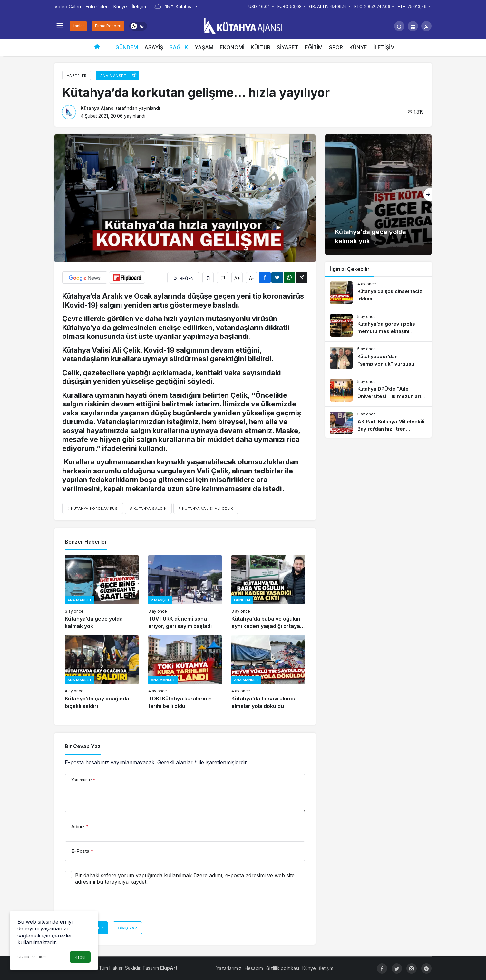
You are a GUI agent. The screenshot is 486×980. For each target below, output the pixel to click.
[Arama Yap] (399, 26)
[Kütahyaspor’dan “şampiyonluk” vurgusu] (378, 358)
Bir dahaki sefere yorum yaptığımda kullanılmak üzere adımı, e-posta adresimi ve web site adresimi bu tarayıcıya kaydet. (185, 879)
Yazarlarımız (229, 968)
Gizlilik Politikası (33, 957)
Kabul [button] (80, 957)
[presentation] (114, 906)
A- (252, 278)
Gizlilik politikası (283, 968)
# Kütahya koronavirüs (93, 509)
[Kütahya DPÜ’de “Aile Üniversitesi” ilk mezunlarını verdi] (378, 390)
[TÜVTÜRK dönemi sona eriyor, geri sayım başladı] (185, 592)
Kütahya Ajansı (98, 108)
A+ (237, 278)
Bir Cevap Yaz (83, 746)
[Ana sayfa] (97, 48)
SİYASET (288, 47)
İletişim (139, 7)
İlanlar (78, 26)
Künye (120, 7)
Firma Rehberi (108, 26)
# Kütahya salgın (148, 509)
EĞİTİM (314, 47)
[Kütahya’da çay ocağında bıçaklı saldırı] (102, 672)
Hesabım (254, 968)
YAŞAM (204, 47)
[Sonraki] (428, 195)
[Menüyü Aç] (60, 26)
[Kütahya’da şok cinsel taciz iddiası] (378, 293)
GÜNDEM (127, 47)
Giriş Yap (127, 928)
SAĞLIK (179, 47)
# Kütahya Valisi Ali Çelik (206, 509)
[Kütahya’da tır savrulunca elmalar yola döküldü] (268, 672)
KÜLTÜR (261, 47)
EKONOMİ (232, 47)
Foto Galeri (97, 7)
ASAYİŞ (154, 47)
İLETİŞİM (384, 47)
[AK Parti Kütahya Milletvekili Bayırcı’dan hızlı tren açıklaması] (378, 423)
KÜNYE (358, 47)
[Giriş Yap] (426, 26)
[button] (413, 26)
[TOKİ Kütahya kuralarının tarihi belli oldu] (185, 672)
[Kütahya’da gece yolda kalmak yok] (102, 592)
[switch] (138, 26)
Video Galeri (68, 7)
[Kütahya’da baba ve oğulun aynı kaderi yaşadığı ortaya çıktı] (268, 592)
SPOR (336, 47)
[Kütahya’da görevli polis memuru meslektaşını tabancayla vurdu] (378, 325)
